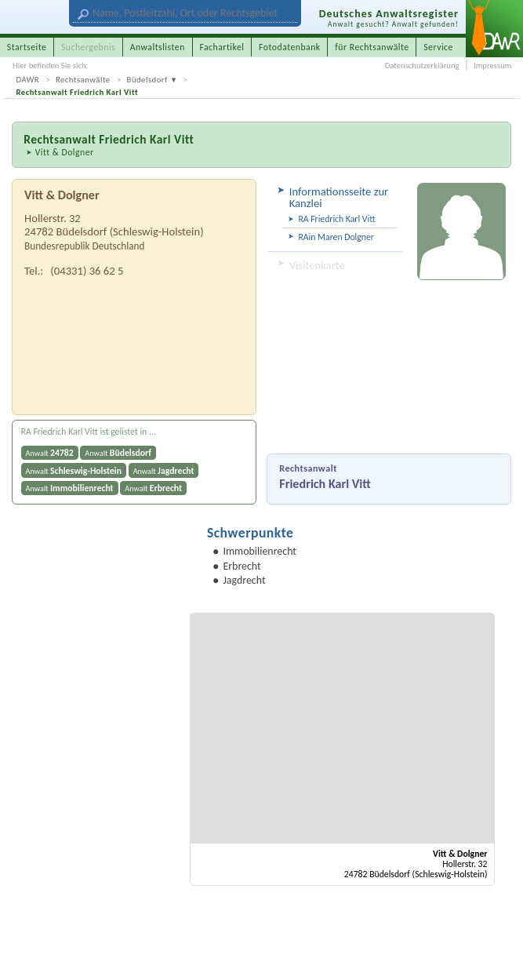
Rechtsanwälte (83, 80)
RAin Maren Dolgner (336, 237)
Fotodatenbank (290, 47)
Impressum (492, 66)
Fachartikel (222, 47)
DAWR (28, 80)
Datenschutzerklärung (422, 66)
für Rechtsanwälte (372, 47)
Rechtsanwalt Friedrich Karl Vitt (78, 92)
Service (438, 47)
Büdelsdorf (147, 80)
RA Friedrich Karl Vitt (336, 219)
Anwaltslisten (158, 47)
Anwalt (50, 453)
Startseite (27, 47)
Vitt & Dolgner (65, 152)
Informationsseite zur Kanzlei (339, 197)
